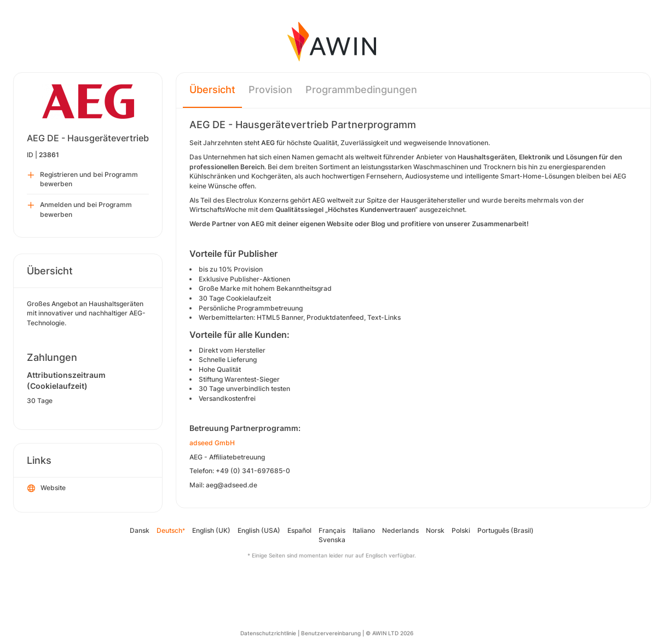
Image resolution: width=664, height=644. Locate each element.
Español (299, 530)
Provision (270, 90)
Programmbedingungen (361, 90)
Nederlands (400, 530)
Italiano (364, 530)
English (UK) (211, 530)
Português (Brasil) (506, 530)
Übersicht (212, 90)
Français (332, 530)
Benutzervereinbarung (331, 633)
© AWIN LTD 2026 (389, 633)
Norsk (435, 530)
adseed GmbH (212, 443)
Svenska (332, 540)
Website (47, 488)
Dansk (140, 530)
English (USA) (259, 530)
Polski (461, 530)
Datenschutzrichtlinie (268, 633)
